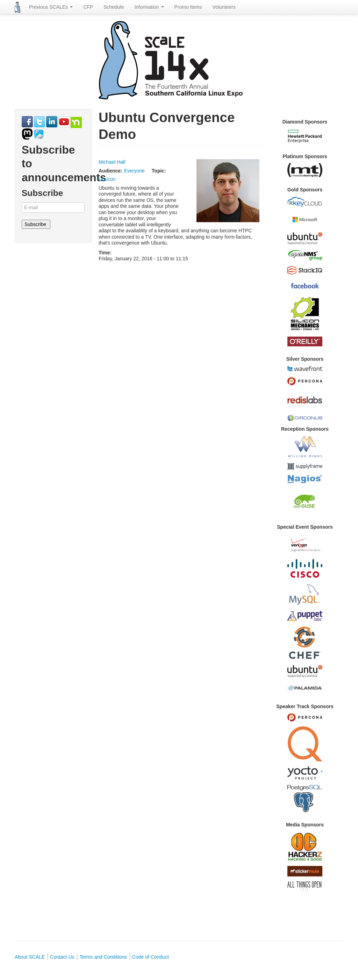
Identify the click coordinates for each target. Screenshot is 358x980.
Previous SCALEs (51, 7)
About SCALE (30, 957)
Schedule (114, 7)
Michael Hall (112, 162)
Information (149, 7)
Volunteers (224, 7)
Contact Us (62, 957)
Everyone (134, 171)
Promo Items (188, 7)
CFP (88, 7)
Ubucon (107, 179)
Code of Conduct (151, 957)
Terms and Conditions (103, 957)
